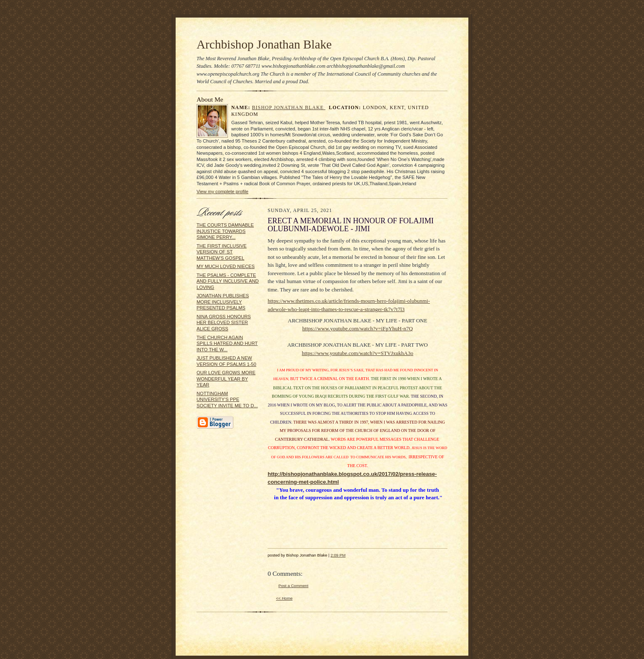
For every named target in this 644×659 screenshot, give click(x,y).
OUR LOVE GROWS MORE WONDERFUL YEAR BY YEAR (226, 379)
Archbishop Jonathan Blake (264, 44)
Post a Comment (294, 586)
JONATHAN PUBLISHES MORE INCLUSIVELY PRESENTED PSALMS (223, 302)
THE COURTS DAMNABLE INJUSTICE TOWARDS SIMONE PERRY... (225, 231)
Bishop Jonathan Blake (289, 108)
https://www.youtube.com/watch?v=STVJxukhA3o (358, 353)
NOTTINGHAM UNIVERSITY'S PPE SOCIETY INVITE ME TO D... (227, 400)
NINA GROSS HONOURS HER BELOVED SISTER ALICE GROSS (224, 323)
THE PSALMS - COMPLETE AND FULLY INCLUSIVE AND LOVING (228, 281)
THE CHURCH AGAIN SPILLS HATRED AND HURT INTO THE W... (227, 344)
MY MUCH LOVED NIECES (226, 266)
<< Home (284, 598)
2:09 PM (338, 555)
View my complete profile (222, 192)
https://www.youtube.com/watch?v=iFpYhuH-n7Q (358, 328)
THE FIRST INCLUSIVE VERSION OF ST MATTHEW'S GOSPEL (222, 252)
